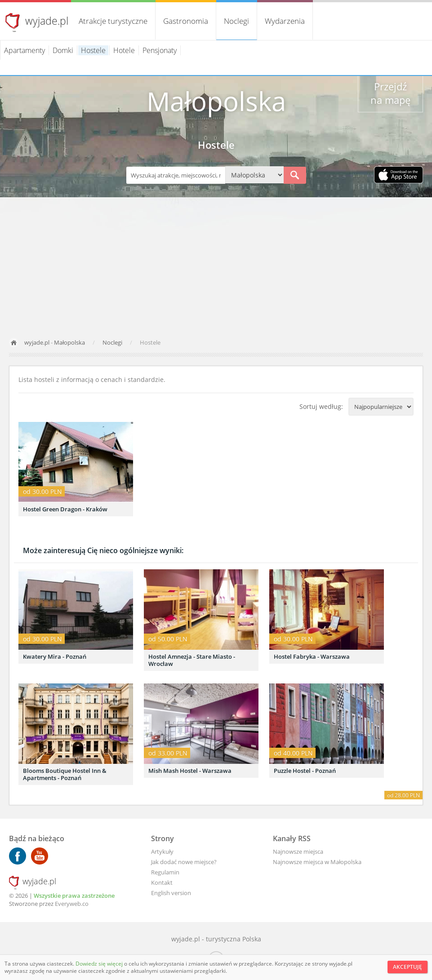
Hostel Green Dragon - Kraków (65, 509)
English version (171, 893)
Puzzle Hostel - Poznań (305, 771)
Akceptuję (408, 967)
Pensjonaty (160, 50)
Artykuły (162, 851)
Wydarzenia (285, 21)
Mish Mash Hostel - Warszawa (190, 771)
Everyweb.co (72, 904)
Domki (63, 50)
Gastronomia (186, 21)
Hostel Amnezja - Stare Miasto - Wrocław (192, 660)
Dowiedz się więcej (100, 964)
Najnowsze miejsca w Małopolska (317, 862)
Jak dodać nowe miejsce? (184, 862)
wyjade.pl (47, 21)
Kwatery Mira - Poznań (55, 656)
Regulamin (165, 872)
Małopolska (69, 342)
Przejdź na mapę (390, 93)
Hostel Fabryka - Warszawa (312, 656)
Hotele (124, 50)
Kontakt (162, 882)
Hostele (93, 50)
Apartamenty (24, 50)
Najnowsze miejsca (298, 851)
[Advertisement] (216, 265)
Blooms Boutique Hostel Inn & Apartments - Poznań (65, 774)
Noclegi (236, 21)
